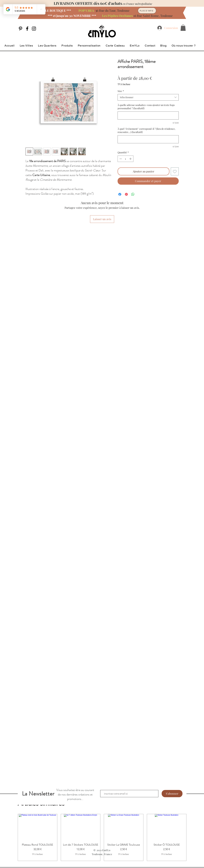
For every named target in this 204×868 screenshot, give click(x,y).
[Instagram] (34, 29)
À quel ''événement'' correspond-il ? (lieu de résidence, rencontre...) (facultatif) (147, 130)
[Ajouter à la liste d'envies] (175, 171)
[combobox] (148, 97)
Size (121, 91)
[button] (183, 28)
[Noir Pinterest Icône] (20, 29)
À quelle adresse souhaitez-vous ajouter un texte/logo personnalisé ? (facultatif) (146, 107)
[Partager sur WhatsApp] (133, 194)
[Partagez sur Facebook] (120, 194)
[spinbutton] (125, 159)
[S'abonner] (172, 794)
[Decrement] (120, 159)
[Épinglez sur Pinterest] (126, 194)
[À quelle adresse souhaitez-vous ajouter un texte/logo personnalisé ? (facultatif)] (148, 115)
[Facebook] (27, 29)
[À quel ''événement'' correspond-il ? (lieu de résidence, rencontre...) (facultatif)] (148, 139)
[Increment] (131, 159)
